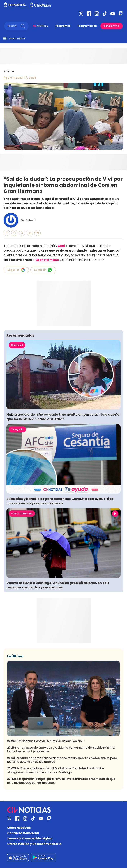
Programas (63, 26)
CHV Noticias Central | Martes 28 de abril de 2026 (46, 741)
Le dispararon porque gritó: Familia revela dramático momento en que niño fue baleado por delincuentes (61, 781)
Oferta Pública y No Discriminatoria (34, 844)
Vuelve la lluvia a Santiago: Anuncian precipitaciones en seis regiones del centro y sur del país (58, 585)
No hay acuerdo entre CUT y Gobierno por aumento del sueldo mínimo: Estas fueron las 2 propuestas (61, 749)
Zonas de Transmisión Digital (30, 839)
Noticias (9, 71)
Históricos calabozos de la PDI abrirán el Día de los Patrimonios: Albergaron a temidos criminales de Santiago (56, 770)
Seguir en (16, 270)
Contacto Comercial (23, 833)
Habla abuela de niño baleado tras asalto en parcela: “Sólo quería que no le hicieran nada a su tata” (63, 417)
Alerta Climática (22, 514)
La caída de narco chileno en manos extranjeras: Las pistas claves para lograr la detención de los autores (62, 760)
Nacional (17, 345)
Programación (87, 26)
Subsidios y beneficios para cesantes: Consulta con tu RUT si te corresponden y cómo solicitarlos (60, 501)
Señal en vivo (112, 26)
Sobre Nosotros (19, 828)
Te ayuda (17, 429)
